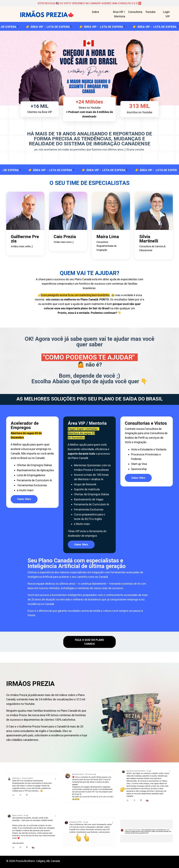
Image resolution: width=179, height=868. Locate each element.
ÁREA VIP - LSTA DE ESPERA (56, 27)
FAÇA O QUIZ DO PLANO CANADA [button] (90, 643)
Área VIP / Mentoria (119, 14)
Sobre (95, 12)
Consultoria (135, 12)
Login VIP (166, 14)
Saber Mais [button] (24, 504)
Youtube (150, 12)
